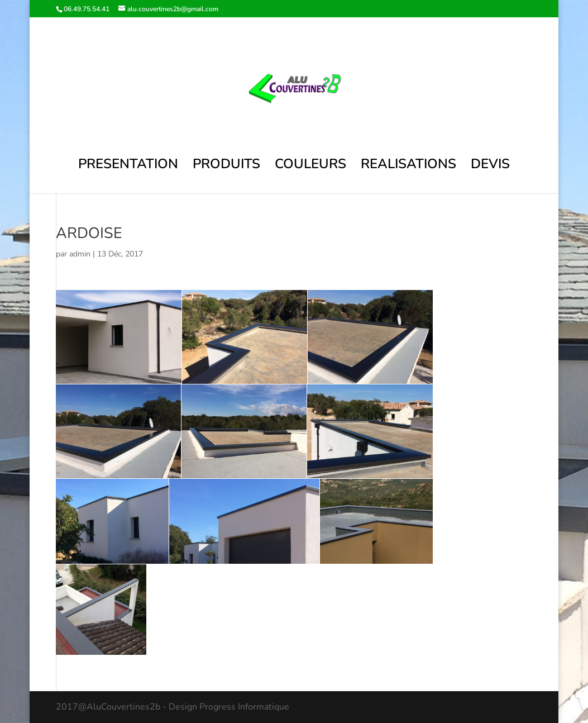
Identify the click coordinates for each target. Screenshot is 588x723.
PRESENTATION (128, 166)
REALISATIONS (408, 166)
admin (80, 254)
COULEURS (310, 166)
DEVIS (490, 166)
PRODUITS (226, 166)
